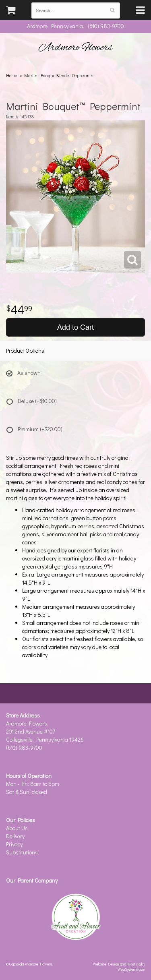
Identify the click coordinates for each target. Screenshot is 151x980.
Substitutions (22, 852)
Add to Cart (75, 327)
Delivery (15, 836)
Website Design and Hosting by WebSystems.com (119, 967)
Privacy (14, 844)
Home (12, 75)
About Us (17, 828)
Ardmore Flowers (76, 48)
